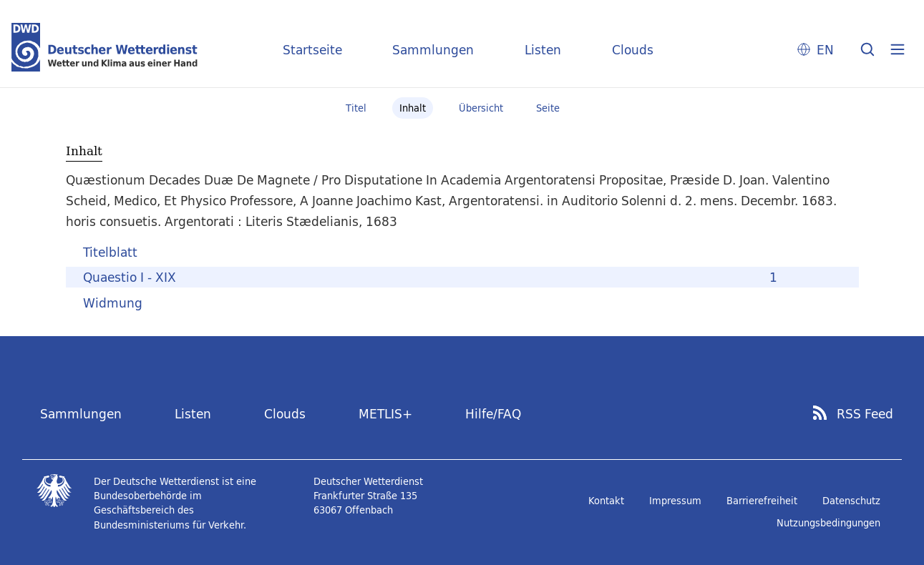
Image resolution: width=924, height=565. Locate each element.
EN (825, 50)
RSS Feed (865, 414)
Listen (543, 50)
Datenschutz (851, 501)
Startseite (312, 50)
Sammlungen (433, 50)
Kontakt (606, 501)
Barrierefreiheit (762, 501)
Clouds (633, 50)
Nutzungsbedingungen (828, 523)
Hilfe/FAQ (493, 414)
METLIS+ (385, 414)
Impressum (675, 501)
